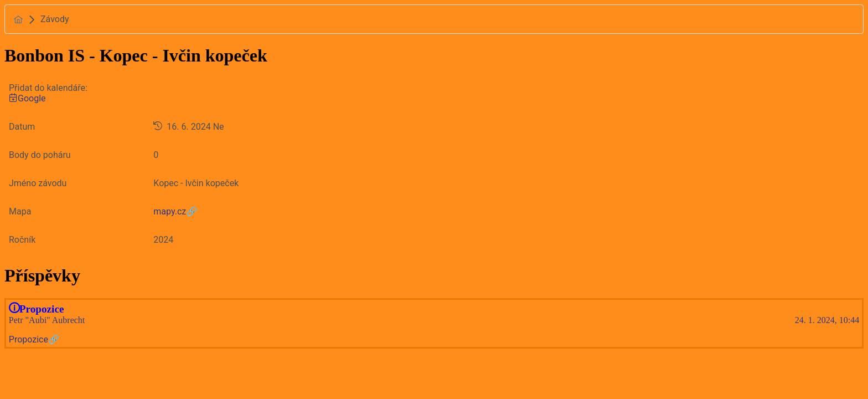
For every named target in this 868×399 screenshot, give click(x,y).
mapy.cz (170, 211)
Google (27, 98)
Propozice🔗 (34, 339)
